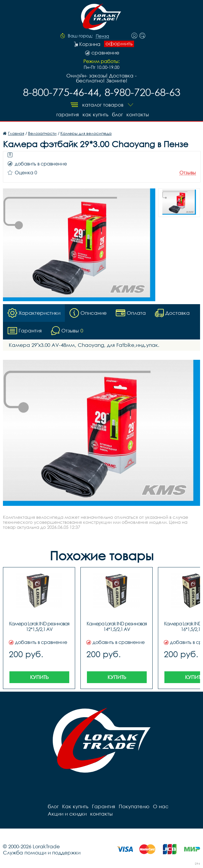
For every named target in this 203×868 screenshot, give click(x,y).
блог (117, 114)
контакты (138, 114)
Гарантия (68, 114)
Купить (39, 677)
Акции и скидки (67, 814)
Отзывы (188, 173)
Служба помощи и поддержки (42, 853)
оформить (119, 44)
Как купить (95, 114)
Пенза (102, 36)
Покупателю (134, 806)
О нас (161, 806)
